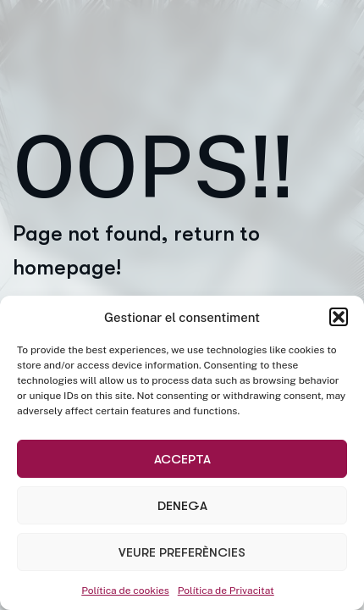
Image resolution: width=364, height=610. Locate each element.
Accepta (182, 459)
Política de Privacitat (226, 591)
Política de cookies (125, 591)
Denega (182, 506)
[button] (339, 317)
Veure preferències (182, 552)
